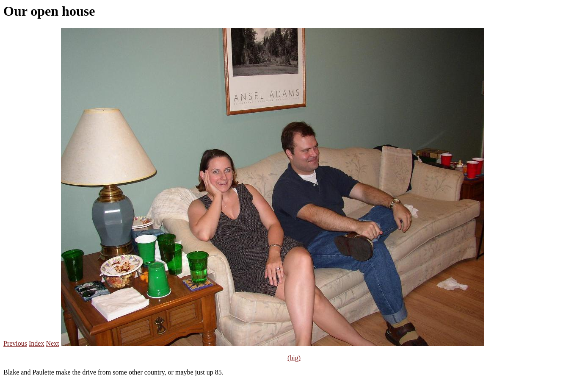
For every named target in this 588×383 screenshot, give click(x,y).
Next (52, 343)
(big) (294, 358)
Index (36, 343)
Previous (15, 343)
